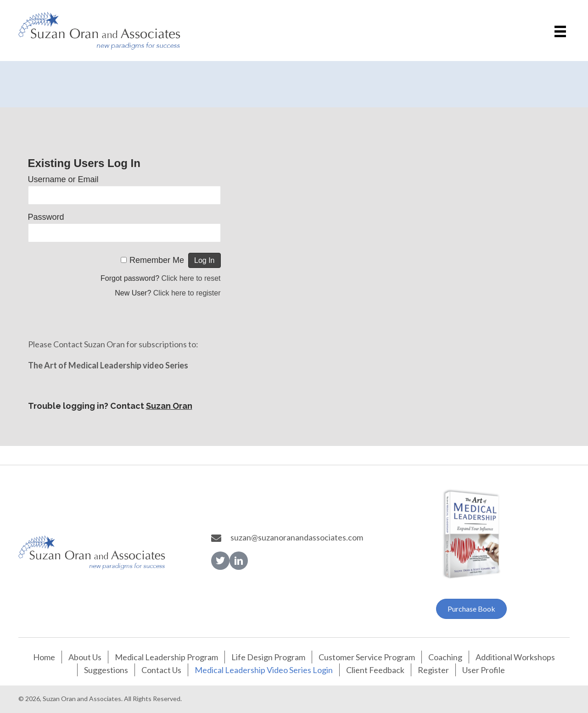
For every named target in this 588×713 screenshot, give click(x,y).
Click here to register (187, 293)
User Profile (484, 670)
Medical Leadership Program (166, 657)
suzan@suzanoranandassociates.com (297, 537)
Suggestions (106, 670)
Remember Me (157, 260)
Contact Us (161, 670)
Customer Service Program (367, 657)
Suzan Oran (169, 406)
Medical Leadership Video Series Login (264, 670)
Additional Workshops (515, 657)
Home (44, 657)
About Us (85, 657)
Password (46, 217)
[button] (220, 561)
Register (433, 670)
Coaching (445, 657)
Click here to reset (191, 278)
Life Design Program (268, 657)
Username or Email (63, 179)
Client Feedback (375, 670)
